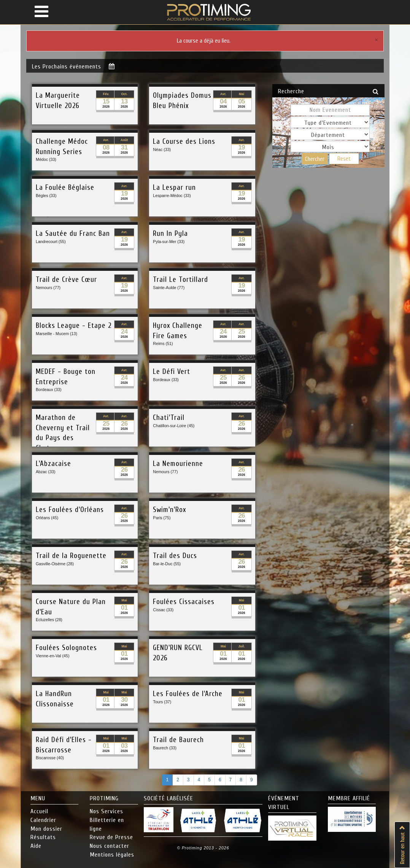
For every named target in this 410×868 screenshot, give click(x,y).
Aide (36, 846)
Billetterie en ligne (107, 824)
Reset (344, 159)
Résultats (43, 837)
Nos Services (106, 811)
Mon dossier (46, 829)
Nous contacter (110, 846)
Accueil (39, 811)
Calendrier (43, 820)
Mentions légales (112, 855)
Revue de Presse (111, 837)
